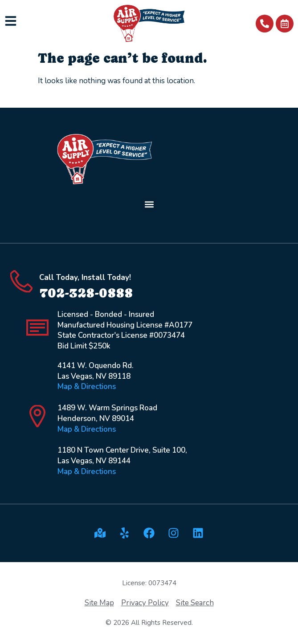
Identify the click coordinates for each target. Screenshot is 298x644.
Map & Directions (87, 387)
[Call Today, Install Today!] (21, 281)
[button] (149, 205)
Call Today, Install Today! (85, 277)
